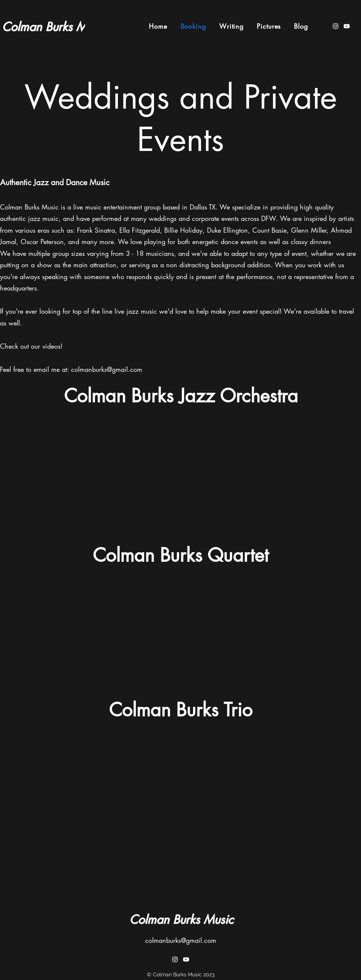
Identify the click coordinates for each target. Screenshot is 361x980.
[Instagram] (336, 26)
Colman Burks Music (54, 27)
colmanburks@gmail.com (107, 369)
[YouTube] (347, 26)
